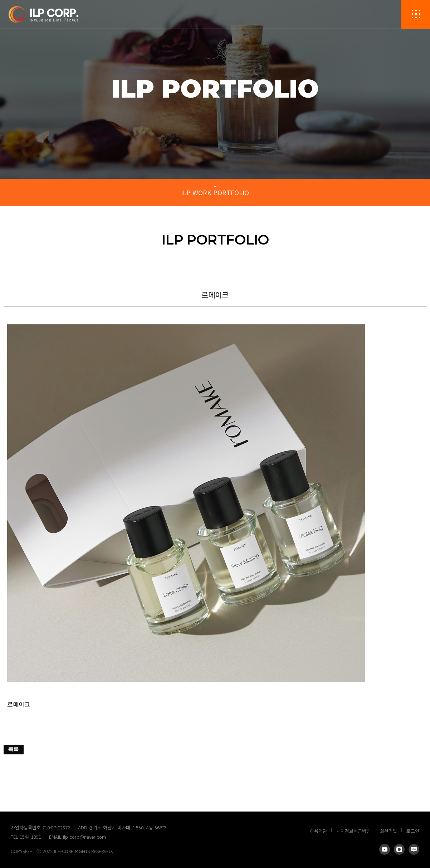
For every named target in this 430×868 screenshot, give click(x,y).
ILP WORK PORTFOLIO (215, 192)
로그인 (413, 831)
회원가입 (389, 831)
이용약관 (318, 831)
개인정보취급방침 (353, 831)
